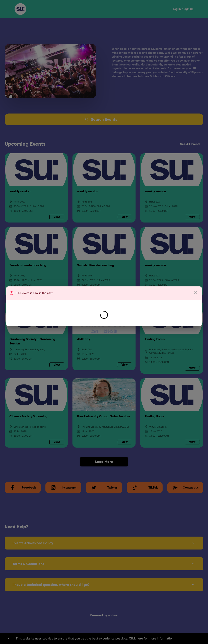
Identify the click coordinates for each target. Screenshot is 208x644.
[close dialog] (195, 293)
